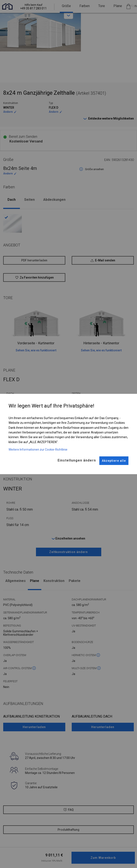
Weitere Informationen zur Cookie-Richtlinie (38, 450)
